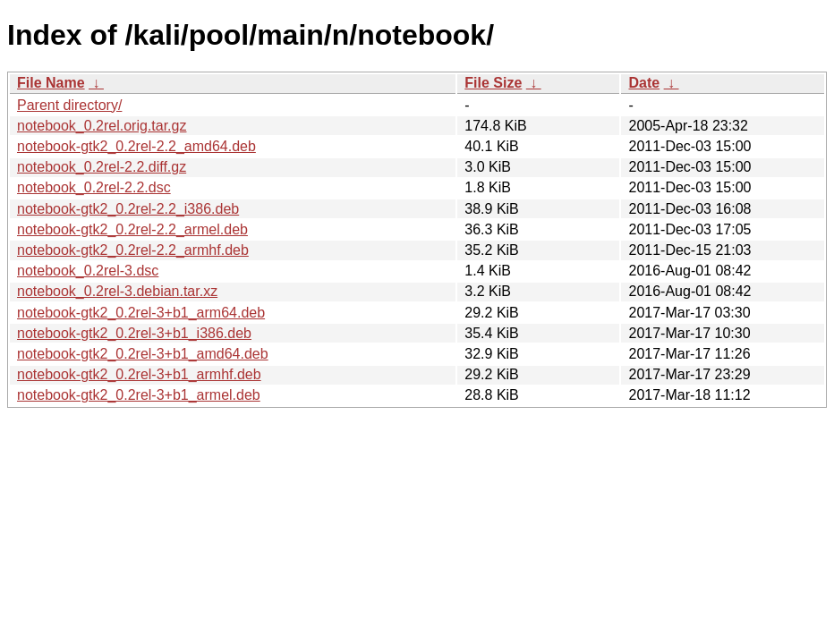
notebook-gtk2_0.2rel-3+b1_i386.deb (134, 333)
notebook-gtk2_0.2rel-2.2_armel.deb (132, 229)
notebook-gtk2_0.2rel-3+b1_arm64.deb (141, 313)
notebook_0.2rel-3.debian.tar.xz (117, 291)
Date (644, 83)
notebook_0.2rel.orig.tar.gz (102, 126)
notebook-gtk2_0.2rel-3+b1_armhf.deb (139, 374)
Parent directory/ (69, 105)
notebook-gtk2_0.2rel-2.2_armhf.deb (133, 250)
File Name (51, 83)
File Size (493, 83)
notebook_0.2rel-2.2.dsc (94, 187)
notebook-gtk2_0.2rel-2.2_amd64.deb (136, 146)
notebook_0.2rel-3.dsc (88, 271)
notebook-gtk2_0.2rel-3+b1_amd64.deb (143, 354)
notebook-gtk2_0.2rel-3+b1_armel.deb (139, 395)
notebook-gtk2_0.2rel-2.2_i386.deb (128, 209)
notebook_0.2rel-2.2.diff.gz (102, 167)
